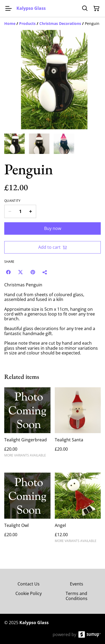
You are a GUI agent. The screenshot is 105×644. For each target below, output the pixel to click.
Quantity (12, 201)
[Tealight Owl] (27, 510)
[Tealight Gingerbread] (27, 425)
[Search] (85, 8)
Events (77, 584)
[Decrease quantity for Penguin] (10, 211)
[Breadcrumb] (52, 24)
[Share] (45, 272)
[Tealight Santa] (78, 425)
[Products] (27, 23)
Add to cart (53, 247)
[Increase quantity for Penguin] (31, 211)
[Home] (10, 23)
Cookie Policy (29, 593)
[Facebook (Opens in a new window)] (8, 272)
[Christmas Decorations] (60, 23)
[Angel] (78, 510)
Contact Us (29, 584)
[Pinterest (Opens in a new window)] (33, 272)
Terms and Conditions (77, 596)
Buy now (53, 228)
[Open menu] (9, 8)
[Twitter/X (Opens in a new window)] (20, 272)
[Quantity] (20, 211)
